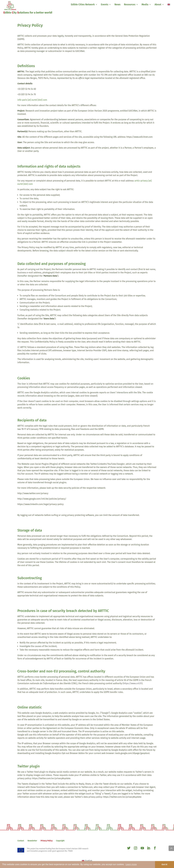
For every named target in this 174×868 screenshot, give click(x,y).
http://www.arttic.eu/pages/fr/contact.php (118, 105)
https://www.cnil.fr (132, 683)
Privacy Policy (47, 841)
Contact (21, 841)
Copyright (60, 841)
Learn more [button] (131, 864)
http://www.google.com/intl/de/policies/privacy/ (42, 499)
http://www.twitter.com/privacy (33, 493)
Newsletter (32, 841)
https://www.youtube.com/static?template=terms (42, 510)
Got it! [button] (164, 864)
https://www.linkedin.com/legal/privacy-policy (41, 504)
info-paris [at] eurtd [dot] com (32, 100)
